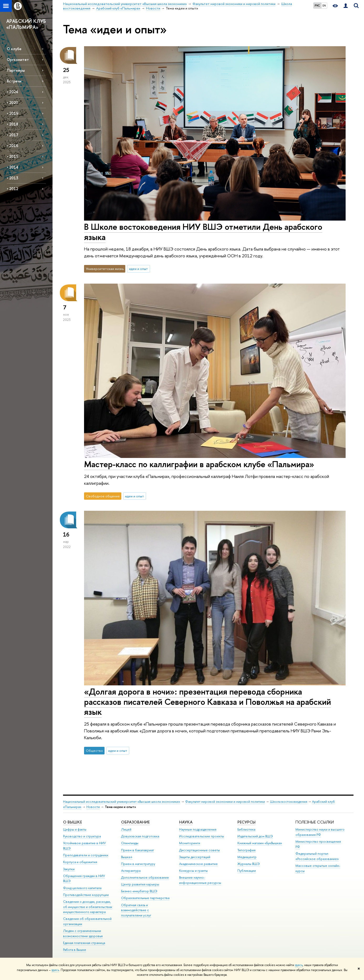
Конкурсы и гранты (193, 871)
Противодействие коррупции (86, 895)
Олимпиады (130, 843)
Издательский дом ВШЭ (255, 836)
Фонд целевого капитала (82, 888)
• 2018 (12, 124)
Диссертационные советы (199, 850)
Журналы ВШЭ (249, 864)
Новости (93, 807)
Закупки (69, 869)
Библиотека (246, 829)
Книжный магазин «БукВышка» (260, 843)
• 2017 (13, 135)
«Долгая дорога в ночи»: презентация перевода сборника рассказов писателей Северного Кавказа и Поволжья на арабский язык (207, 702)
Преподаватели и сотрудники (86, 855)
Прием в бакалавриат (137, 850)
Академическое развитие (198, 864)
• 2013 (12, 178)
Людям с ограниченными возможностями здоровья (83, 933)
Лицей (126, 829)
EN (324, 6)
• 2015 (12, 156)
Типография (246, 850)
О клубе (14, 49)
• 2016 (13, 146)
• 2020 (12, 103)
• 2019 (13, 113)
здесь (299, 965)
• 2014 (13, 167)
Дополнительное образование (145, 877)
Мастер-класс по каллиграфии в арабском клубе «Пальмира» (199, 464)
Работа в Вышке (75, 950)
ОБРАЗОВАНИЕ (135, 822)
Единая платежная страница (84, 943)
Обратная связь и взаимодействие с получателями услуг (136, 910)
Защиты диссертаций (195, 857)
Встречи (14, 81)
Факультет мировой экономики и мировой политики (225, 802)
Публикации (247, 871)
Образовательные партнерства (145, 898)
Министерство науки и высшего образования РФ (320, 832)
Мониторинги (190, 843)
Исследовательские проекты (202, 836)
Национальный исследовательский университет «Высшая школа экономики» (122, 802)
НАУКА (186, 822)
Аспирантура (131, 871)
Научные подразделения (198, 829)
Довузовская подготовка (140, 836)
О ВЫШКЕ (72, 822)
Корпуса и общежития (80, 862)
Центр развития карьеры (140, 884)
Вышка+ (127, 857)
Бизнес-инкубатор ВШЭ (139, 891)
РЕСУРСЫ (246, 822)
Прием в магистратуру (138, 864)
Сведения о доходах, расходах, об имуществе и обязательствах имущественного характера (88, 907)
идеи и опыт (138, 269)
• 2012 (12, 189)
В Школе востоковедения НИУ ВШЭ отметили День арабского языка (203, 232)
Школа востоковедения (289, 802)
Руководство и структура (82, 836)
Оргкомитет (18, 59)
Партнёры (16, 70)
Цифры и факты (75, 829)
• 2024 (12, 92)
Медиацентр (247, 857)
